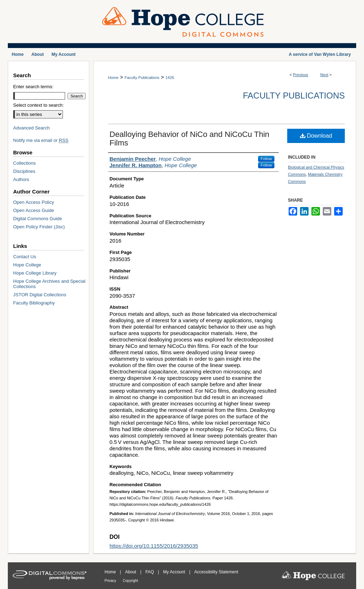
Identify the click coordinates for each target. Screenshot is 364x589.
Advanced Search (31, 128)
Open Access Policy (34, 202)
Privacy (111, 581)
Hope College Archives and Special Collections (49, 284)
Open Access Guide (34, 210)
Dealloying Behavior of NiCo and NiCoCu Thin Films (189, 139)
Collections (25, 163)
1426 (170, 78)
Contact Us (25, 257)
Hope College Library (35, 273)
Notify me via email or (41, 140)
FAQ (150, 572)
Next (324, 75)
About (131, 572)
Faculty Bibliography (34, 303)
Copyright (131, 581)
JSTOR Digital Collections (40, 295)
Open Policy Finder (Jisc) (39, 227)
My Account (175, 572)
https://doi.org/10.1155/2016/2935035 (154, 546)
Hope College (27, 265)
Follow (266, 159)
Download (316, 136)
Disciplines (24, 171)
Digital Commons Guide (38, 219)
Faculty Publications (142, 78)
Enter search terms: (33, 87)
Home (113, 78)
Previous (301, 75)
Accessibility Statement (216, 572)
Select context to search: (38, 105)
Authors (21, 179)
